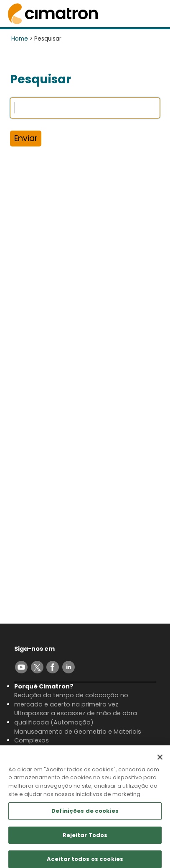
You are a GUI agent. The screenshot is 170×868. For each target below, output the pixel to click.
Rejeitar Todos (85, 838)
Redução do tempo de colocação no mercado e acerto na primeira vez (71, 700)
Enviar (26, 138)
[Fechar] (160, 760)
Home (20, 39)
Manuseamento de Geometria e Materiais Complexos (78, 736)
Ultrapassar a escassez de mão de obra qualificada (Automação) (76, 718)
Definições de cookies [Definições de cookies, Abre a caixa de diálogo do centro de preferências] (85, 814)
